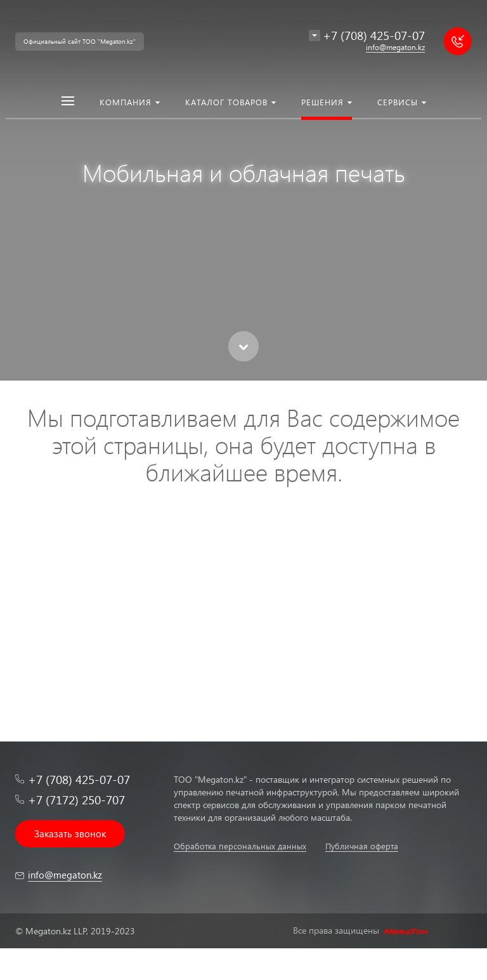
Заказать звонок (70, 833)
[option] (243, 190)
